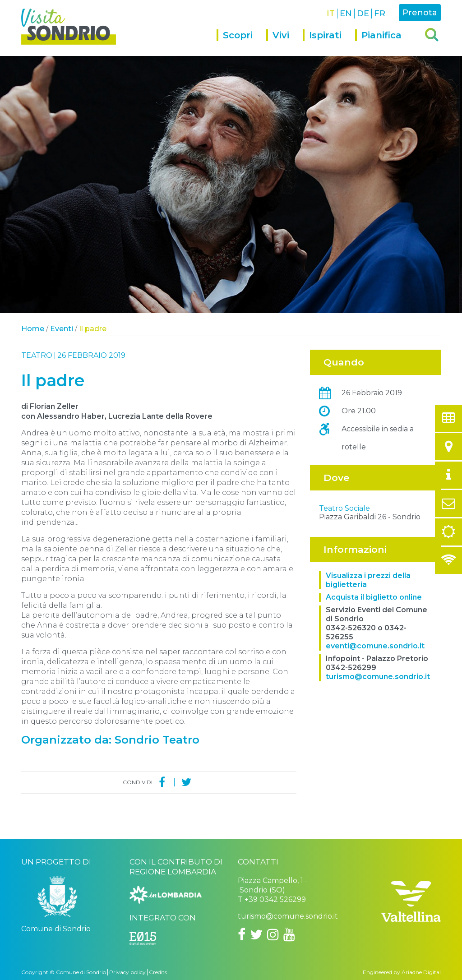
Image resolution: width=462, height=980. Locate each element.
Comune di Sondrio (81, 972)
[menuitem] (241, 43)
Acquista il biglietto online (374, 663)
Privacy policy (127, 972)
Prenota (420, 13)
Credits (158, 972)
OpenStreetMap (387, 562)
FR (380, 14)
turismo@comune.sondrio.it (378, 742)
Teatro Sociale (344, 574)
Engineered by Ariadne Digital (402, 972)
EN (346, 14)
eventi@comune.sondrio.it (375, 711)
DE (363, 14)
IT (331, 14)
